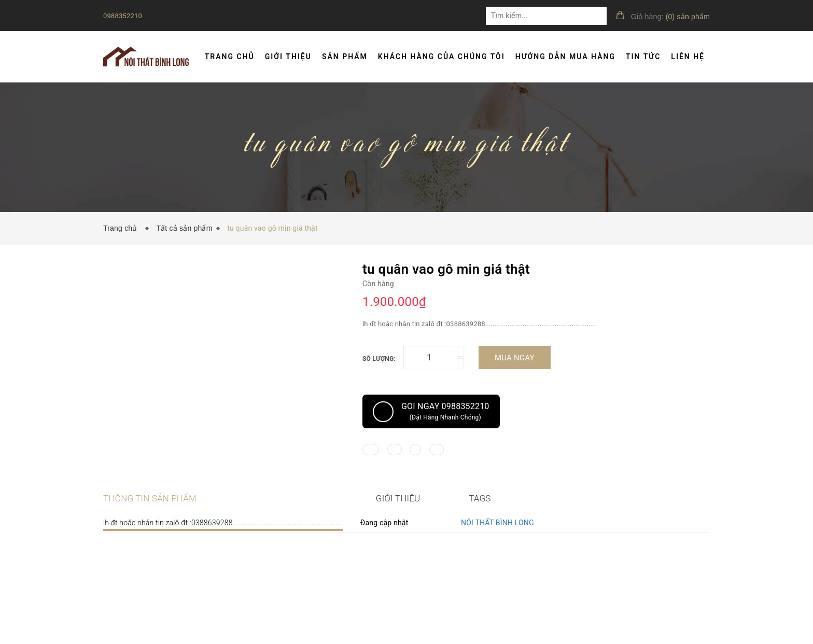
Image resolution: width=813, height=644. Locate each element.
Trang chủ (230, 57)
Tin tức (643, 57)
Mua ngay (515, 358)
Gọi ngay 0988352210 (431, 412)
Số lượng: (379, 359)
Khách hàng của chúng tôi (441, 57)
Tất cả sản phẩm (184, 228)
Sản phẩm (345, 57)
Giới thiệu (288, 57)
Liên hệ (688, 57)
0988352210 (123, 16)
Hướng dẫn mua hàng (565, 57)
